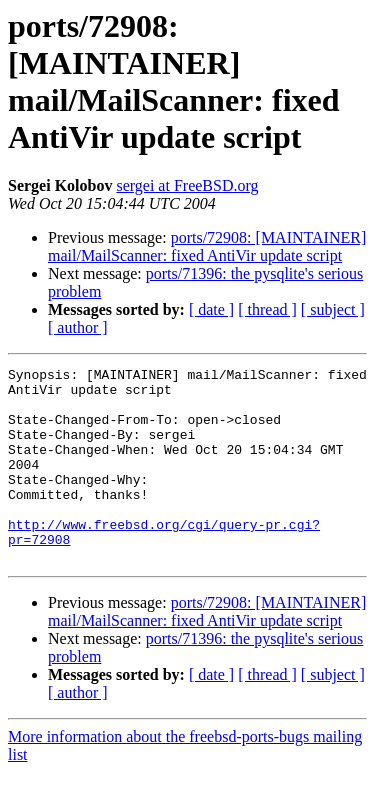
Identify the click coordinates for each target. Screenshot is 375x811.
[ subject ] (333, 309)
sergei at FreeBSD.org (187, 185)
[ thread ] (267, 309)
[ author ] (78, 327)
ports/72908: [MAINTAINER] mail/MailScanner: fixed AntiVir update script (207, 246)
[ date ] (211, 309)
